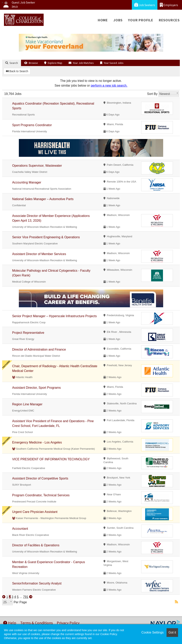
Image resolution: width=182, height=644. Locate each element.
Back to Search (17, 71)
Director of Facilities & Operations (36, 545)
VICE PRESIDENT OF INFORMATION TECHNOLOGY (51, 459)
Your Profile (141, 20)
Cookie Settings (152, 632)
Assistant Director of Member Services (39, 254)
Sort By (152, 94)
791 (26, 597)
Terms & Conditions (36, 623)
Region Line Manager (27, 404)
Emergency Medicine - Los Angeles (37, 442)
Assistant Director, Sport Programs (36, 388)
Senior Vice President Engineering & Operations (46, 237)
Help (10, 623)
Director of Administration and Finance (39, 349)
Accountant (20, 529)
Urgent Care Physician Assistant (35, 512)
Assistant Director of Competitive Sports (40, 478)
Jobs (118, 20)
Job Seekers (145, 5)
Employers (169, 5)
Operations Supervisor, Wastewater (37, 166)
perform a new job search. (109, 86)
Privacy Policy (68, 623)
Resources (169, 20)
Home (103, 20)
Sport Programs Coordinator (32, 125)
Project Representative (28, 333)
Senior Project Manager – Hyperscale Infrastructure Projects (54, 316)
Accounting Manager (27, 182)
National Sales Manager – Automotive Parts (43, 199)
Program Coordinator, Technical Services (41, 495)
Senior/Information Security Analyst (37, 583)
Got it (172, 632)
